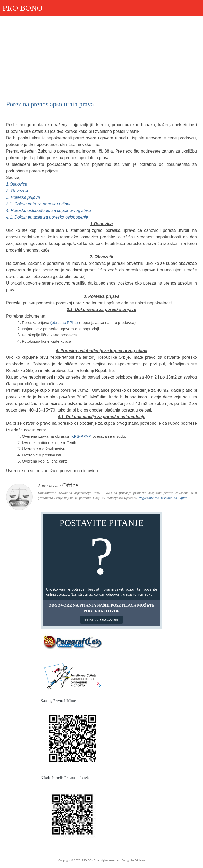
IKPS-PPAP (80, 436)
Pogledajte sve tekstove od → (165, 498)
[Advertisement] (101, 55)
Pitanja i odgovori (102, 620)
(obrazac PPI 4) (65, 322)
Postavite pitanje (102, 550)
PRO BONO (23, 8)
